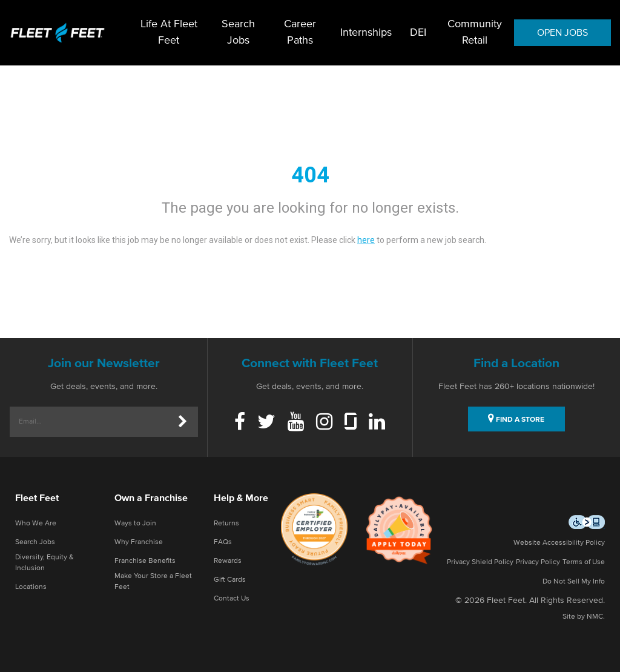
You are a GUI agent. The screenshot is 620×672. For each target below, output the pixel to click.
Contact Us (232, 599)
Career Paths (300, 32)
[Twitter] (266, 423)
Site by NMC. (584, 617)
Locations (31, 587)
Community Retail (475, 32)
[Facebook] (240, 423)
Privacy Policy (538, 562)
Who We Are (36, 524)
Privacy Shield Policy (480, 562)
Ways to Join (135, 524)
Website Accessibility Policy (559, 543)
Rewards (228, 561)
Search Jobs (238, 32)
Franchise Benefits (145, 561)
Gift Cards (230, 580)
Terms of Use (584, 562)
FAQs (223, 542)
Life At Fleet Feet (169, 32)
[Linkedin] (377, 423)
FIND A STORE (516, 418)
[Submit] (183, 422)
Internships (366, 33)
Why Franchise (139, 542)
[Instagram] (324, 423)
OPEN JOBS (562, 33)
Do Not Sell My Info (574, 582)
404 (310, 175)
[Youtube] (296, 423)
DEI (418, 33)
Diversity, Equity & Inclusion (45, 563)
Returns (226, 524)
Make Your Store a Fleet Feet (153, 582)
